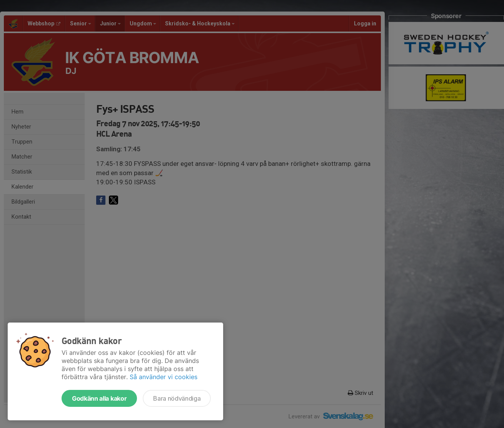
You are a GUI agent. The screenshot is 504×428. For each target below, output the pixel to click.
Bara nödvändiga (177, 398)
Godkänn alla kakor (99, 398)
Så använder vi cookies (164, 377)
